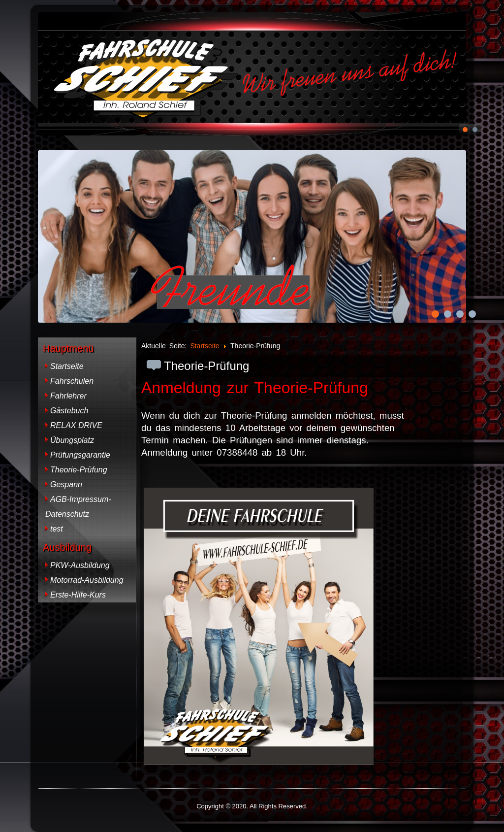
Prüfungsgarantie (80, 455)
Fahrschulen (72, 381)
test (57, 529)
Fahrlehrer (68, 396)
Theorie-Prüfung (79, 470)
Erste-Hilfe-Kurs (78, 595)
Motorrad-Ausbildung (87, 580)
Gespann (66, 484)
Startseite (67, 366)
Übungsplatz (72, 440)
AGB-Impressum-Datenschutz (78, 507)
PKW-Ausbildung (80, 565)
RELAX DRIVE (76, 425)
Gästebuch (69, 411)
